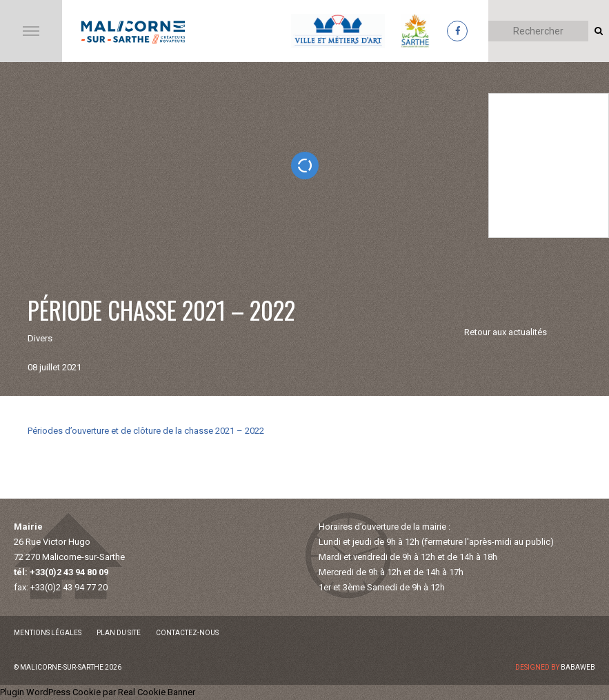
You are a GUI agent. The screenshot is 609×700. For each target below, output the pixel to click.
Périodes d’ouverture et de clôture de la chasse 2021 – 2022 (146, 431)
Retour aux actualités (506, 332)
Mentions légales (48, 633)
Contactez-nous (187, 633)
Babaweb (578, 667)
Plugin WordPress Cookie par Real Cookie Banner (98, 692)
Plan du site (119, 633)
